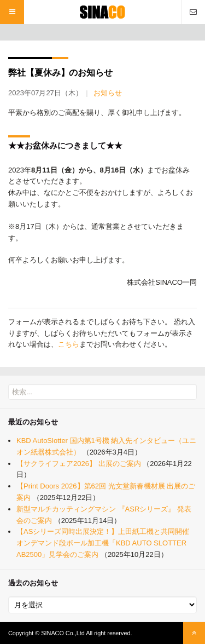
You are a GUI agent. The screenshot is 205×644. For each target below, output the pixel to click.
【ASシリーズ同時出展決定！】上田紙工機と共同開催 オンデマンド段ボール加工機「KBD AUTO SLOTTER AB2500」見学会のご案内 (103, 543)
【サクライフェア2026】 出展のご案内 (79, 464)
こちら (69, 344)
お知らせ (108, 93)
